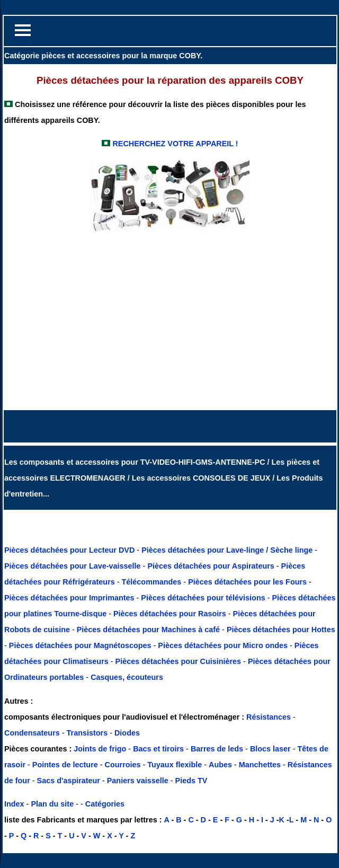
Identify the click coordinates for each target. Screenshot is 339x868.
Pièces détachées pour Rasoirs (171, 614)
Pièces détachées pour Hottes (281, 630)
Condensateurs (33, 733)
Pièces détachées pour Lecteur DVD (70, 550)
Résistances (270, 717)
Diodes (127, 733)
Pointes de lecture (65, 765)
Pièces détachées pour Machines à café (149, 630)
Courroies (123, 765)
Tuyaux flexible (175, 765)
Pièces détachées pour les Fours (248, 582)
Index (14, 804)
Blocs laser (270, 749)
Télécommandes (152, 582)
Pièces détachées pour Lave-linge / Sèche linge (228, 550)
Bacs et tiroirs (158, 749)
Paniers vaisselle (138, 781)
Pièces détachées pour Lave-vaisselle (74, 566)
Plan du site (52, 804)
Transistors (88, 733)
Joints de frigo (100, 749)
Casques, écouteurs (127, 677)
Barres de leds (217, 749)
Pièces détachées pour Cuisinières (180, 661)
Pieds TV (191, 781)
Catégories (105, 804)
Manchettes (260, 765)
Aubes (220, 765)
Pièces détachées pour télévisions (204, 598)
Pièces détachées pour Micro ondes (224, 645)
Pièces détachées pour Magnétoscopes (81, 645)
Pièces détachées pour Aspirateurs (212, 566)
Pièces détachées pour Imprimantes (70, 598)
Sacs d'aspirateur (69, 781)
